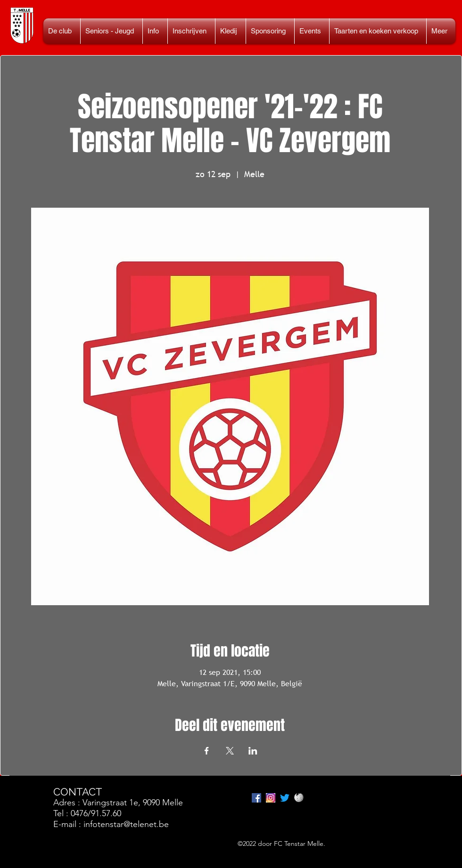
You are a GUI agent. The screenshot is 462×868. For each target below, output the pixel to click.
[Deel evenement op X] (230, 751)
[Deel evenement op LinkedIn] (253, 751)
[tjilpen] (285, 798)
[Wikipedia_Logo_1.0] (299, 798)
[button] (111, 31)
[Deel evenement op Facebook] (207, 751)
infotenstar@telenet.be (126, 824)
